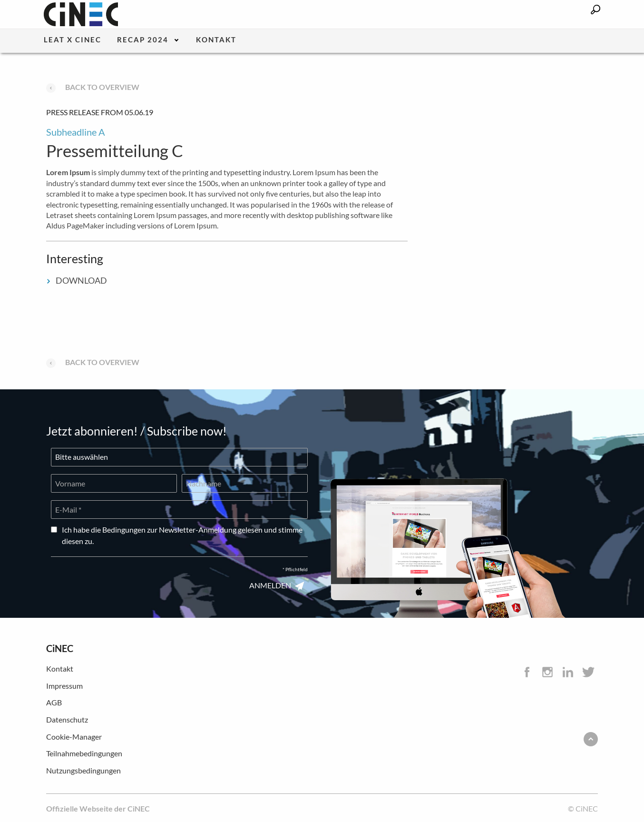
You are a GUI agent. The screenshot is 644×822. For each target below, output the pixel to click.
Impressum (64, 686)
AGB (54, 702)
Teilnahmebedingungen (84, 753)
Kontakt (60, 668)
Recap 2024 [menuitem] (143, 40)
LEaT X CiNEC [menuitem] (73, 40)
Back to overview (93, 87)
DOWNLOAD (77, 280)
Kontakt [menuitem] (216, 40)
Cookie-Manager (74, 737)
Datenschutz (67, 719)
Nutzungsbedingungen (83, 770)
